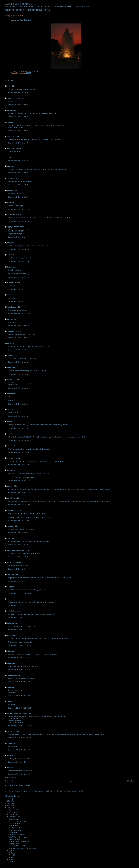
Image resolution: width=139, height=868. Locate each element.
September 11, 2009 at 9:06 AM (19, 682)
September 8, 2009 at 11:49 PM (19, 301)
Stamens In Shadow (15, 830)
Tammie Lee (11, 380)
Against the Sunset (15, 839)
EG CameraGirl (12, 215)
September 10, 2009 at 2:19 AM (19, 618)
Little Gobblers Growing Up (18, 837)
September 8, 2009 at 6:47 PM (19, 143)
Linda (8, 166)
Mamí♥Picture (11, 283)
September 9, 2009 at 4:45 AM (19, 416)
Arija (8, 599)
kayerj (9, 319)
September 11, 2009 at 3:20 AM (19, 658)
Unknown (10, 356)
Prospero (10, 526)
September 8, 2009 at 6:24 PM (19, 105)
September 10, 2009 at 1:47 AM (19, 605)
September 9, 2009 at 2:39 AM (19, 404)
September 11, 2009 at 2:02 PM (19, 696)
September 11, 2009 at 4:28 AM (19, 670)
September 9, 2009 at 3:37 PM (19, 533)
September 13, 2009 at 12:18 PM (19, 738)
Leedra (9, 295)
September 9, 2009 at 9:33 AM (19, 452)
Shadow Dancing (14, 824)
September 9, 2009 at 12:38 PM (19, 505)
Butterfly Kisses (14, 844)
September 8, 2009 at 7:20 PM (19, 173)
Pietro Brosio (11, 307)
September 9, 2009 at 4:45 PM (19, 545)
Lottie (8, 651)
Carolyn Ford (11, 731)
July (10, 853)
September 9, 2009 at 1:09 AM (19, 338)
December (13, 810)
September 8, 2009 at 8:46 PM (19, 277)
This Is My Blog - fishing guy (17, 550)
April (11, 859)
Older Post (131, 781)
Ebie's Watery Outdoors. (16, 127)
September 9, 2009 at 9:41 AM (19, 465)
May (11, 857)
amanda (9, 486)
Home (70, 781)
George (9, 587)
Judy (8, 768)
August (11, 850)
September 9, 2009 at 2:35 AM (19, 388)
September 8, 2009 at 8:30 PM (19, 249)
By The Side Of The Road (17, 821)
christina (10, 394)
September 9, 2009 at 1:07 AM (19, 326)
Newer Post (9, 781)
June (11, 855)
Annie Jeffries (11, 611)
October (12, 814)
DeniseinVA (11, 446)
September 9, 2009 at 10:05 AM (19, 480)
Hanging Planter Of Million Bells (19, 841)
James (9, 635)
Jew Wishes (11, 498)
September (13, 817)
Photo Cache (11, 331)
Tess (8, 756)
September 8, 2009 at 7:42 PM (19, 237)
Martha (9, 267)
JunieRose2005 (12, 149)
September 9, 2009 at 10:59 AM (19, 493)
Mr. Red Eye (13, 832)
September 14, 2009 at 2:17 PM (19, 750)
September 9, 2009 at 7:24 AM (19, 428)
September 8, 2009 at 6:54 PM (19, 161)
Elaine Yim (10, 575)
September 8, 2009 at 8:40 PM (19, 261)
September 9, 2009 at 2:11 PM (19, 521)
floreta (9, 368)
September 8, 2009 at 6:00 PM (19, 93)
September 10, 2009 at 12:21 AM (19, 593)
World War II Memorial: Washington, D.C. (23, 848)
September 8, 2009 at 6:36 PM (19, 131)
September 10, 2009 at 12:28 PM (19, 646)
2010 (9, 806)
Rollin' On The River (15, 828)
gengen (9, 343)
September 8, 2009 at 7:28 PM (19, 209)
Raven (9, 538)
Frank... (9, 623)
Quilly (9, 203)
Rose (8, 86)
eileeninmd (10, 190)
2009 (9, 808)
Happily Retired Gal (14, 227)
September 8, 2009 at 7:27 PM (19, 197)
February (12, 864)
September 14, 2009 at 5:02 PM (19, 762)
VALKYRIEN (11, 136)
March (11, 862)
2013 (9, 799)
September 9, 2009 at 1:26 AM (19, 350)
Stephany (10, 701)
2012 (9, 801)
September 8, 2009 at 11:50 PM (19, 314)
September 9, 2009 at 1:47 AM (19, 374)
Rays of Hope (13, 826)
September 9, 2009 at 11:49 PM (19, 581)
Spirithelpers (12, 385)
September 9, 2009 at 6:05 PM (19, 557)
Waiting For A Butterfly (16, 835)
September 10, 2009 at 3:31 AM (19, 630)
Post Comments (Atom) (22, 785)
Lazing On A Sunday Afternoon (19, 846)
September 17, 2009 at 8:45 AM (19, 774)
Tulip (8, 470)
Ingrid (9, 663)
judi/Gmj (9, 110)
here (37, 71)
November (13, 812)
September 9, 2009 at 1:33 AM (19, 362)
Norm (8, 255)
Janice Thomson (12, 562)
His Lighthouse (14, 819)
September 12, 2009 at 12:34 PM (19, 726)
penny (9, 243)
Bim (8, 410)
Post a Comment (10, 778)
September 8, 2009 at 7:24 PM (19, 185)
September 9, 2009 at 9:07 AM (19, 440)
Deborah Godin (12, 675)
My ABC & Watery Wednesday (19, 274)
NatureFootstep (12, 510)
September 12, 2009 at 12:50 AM (19, 708)
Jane (8, 422)
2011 (9, 803)
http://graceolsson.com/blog (17, 714)
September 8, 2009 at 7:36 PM (19, 221)
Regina (9, 687)
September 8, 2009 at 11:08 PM (19, 289)
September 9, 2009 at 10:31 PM (19, 569)
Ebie (8, 122)
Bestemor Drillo (12, 98)
